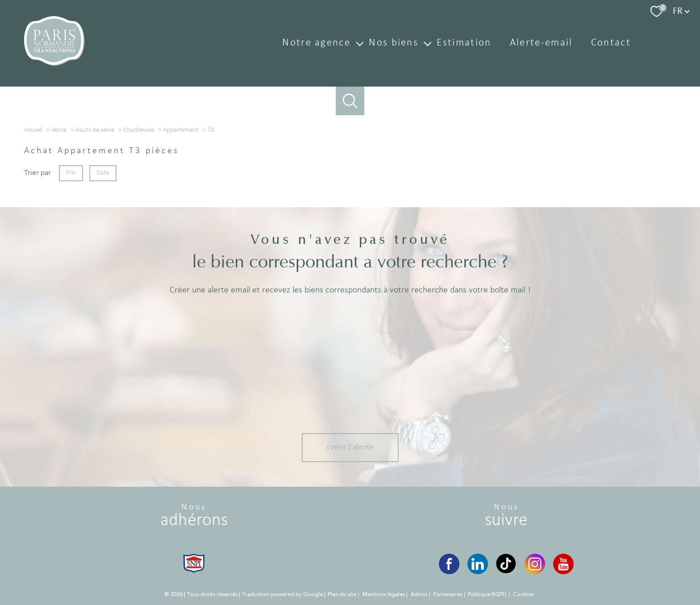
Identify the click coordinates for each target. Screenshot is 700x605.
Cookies (523, 572)
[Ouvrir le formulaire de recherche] (350, 101)
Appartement (181, 227)
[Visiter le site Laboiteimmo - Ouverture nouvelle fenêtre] (350, 590)
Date (103, 269)
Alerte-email (541, 43)
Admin (419, 571)
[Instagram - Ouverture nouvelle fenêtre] (535, 541)
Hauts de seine (95, 227)
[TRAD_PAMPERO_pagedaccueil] (54, 64)
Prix (71, 269)
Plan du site (342, 571)
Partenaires (448, 571)
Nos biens (394, 43)
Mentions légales (384, 571)
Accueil (33, 227)
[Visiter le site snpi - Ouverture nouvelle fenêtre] (194, 540)
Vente (59, 227)
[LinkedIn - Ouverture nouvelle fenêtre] (478, 541)
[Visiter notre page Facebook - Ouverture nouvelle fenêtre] (449, 541)
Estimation (464, 43)
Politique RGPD (487, 571)
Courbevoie (139, 227)
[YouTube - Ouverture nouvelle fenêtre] (563, 541)
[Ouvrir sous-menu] (360, 43)
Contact (611, 43)
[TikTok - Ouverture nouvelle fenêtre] (506, 541)
